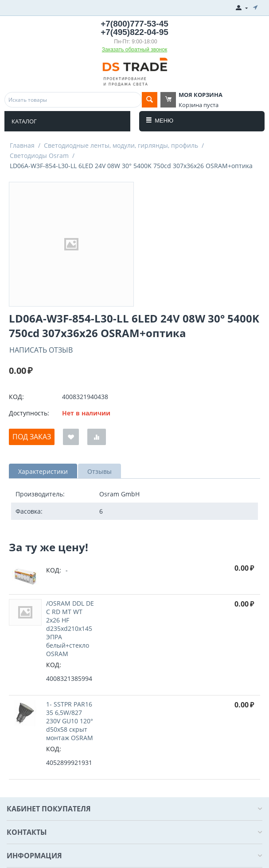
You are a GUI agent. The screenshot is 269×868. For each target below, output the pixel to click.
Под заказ (32, 437)
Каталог (24, 121)
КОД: (16, 397)
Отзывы (99, 471)
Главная (22, 145)
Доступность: (29, 413)
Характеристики (43, 471)
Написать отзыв (41, 350)
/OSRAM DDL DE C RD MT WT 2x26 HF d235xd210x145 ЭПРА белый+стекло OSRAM (70, 628)
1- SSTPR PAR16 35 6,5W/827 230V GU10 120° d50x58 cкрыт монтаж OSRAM (70, 721)
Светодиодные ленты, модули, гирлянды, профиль (121, 145)
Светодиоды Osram (39, 156)
